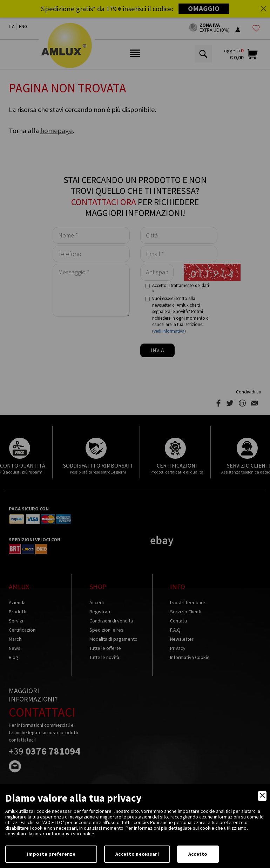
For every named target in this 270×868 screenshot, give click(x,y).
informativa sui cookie (71, 834)
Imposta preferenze (51, 854)
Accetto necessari (137, 854)
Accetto (198, 854)
